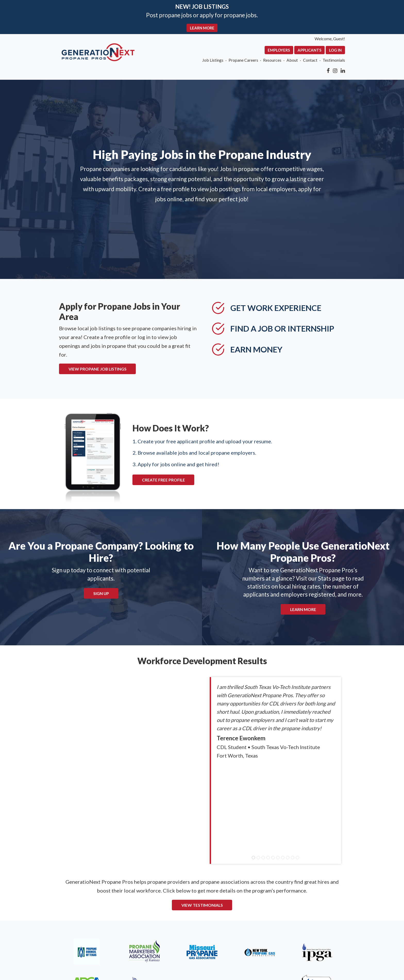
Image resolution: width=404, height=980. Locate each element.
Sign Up (101, 582)
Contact (351, 63)
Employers (316, 52)
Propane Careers (274, 63)
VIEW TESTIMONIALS (202, 825)
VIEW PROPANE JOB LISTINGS (57, 354)
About (330, 63)
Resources (307, 63)
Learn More (303, 598)
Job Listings (239, 63)
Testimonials (377, 63)
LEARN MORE (202, 29)
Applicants (350, 52)
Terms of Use (79, 943)
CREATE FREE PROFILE (145, 464)
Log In (379, 52)
